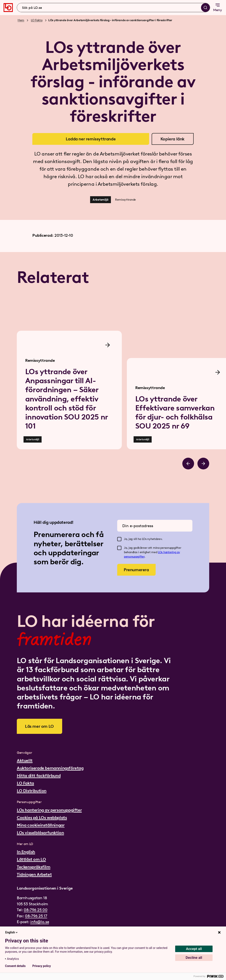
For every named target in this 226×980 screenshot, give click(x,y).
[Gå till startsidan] (8, 8)
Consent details (15, 966)
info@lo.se (40, 922)
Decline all (194, 958)
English (12, 932)
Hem (21, 20)
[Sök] (205, 8)
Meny (218, 7)
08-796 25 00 (35, 910)
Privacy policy (42, 966)
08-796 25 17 (36, 916)
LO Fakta (37, 20)
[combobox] (113, 8)
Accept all (194, 949)
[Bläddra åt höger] (203, 464)
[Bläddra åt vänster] (188, 464)
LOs (161, 552)
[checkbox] (119, 539)
